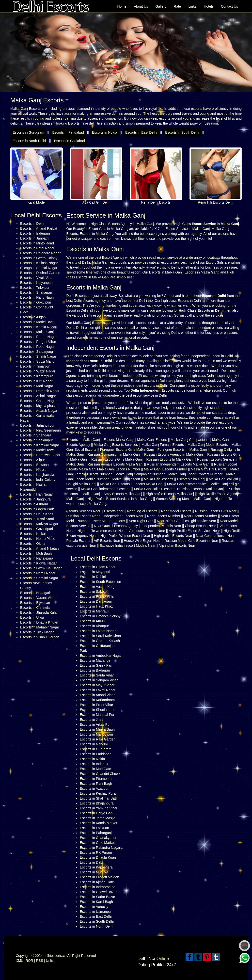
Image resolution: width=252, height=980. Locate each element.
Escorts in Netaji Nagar (38, 573)
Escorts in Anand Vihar (97, 695)
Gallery (161, 6)
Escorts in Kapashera (96, 867)
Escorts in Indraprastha (98, 887)
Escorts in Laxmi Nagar (98, 690)
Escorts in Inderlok (94, 764)
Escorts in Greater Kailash (100, 641)
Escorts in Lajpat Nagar (98, 631)
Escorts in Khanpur (94, 626)
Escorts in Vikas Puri (96, 724)
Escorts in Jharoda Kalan (39, 612)
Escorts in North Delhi (29, 141)
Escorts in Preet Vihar (97, 705)
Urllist (50, 961)
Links (192, 6)
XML (19, 961)
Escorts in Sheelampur (97, 710)
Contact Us (229, 6)
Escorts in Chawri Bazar (98, 892)
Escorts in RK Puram (96, 852)
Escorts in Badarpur (95, 670)
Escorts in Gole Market (97, 843)
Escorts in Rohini (93, 577)
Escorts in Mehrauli (95, 611)
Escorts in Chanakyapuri (99, 838)
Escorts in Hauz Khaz (96, 606)
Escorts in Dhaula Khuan (39, 622)
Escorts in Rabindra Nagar (100, 848)
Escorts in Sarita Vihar (97, 675)
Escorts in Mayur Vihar (97, 685)
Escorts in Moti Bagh (36, 553)
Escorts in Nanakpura (37, 558)
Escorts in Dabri (92, 862)
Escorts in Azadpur (94, 788)
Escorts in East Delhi (141, 132)
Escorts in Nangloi (94, 744)
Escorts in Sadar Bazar (98, 897)
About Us (141, 6)
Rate (177, 6)
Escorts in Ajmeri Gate (97, 882)
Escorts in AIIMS (93, 621)
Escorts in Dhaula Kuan (98, 857)
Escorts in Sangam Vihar (99, 680)
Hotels (209, 6)
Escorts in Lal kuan (94, 828)
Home (122, 6)
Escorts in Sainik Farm (97, 665)
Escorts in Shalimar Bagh (99, 798)
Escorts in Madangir (95, 660)
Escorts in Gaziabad (69, 141)
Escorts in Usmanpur (96, 912)
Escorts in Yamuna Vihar (99, 808)
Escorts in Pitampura (96, 779)
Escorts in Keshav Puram (99, 793)
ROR (29, 961)
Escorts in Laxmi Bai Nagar (41, 568)
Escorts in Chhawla (35, 608)
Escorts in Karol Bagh (97, 902)
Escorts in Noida (105, 132)
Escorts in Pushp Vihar (97, 596)
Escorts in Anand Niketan (39, 548)
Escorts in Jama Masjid (98, 818)
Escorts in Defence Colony (100, 616)
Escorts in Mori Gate (96, 769)
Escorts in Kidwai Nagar (39, 563)
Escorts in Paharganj (96, 833)
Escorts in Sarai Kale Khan (101, 636)
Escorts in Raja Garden (98, 739)
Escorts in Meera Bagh (97, 729)
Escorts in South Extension (101, 582)
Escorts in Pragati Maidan (100, 877)
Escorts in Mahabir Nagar (40, 627)
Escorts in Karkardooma (98, 700)
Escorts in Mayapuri (95, 572)
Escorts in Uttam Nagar (98, 567)
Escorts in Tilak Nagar (37, 632)
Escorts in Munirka (94, 872)
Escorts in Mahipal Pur (97, 715)
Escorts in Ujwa (32, 617)
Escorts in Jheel (92, 720)
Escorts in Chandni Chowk (100, 774)
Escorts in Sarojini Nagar (39, 578)
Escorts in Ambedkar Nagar (101, 656)
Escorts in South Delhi (182, 132)
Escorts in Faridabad (68, 132)
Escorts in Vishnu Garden (40, 637)
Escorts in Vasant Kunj (97, 587)
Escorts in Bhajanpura (97, 803)
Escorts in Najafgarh (36, 593)
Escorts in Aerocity (94, 907)
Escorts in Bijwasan (35, 603)
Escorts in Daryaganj (96, 601)
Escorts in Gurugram (28, 132)
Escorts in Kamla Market (99, 823)
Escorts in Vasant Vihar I (39, 598)
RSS (39, 961)
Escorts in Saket (92, 592)
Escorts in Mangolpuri (97, 734)
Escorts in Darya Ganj (97, 813)
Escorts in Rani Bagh (96, 784)
